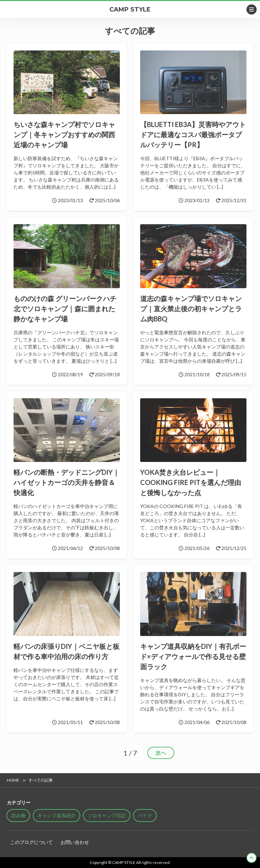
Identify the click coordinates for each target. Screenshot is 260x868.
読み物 (18, 815)
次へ (161, 753)
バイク (145, 815)
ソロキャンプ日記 (107, 815)
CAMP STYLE (130, 9)
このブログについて (31, 842)
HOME (13, 780)
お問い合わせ (75, 842)
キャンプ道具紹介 (57, 815)
